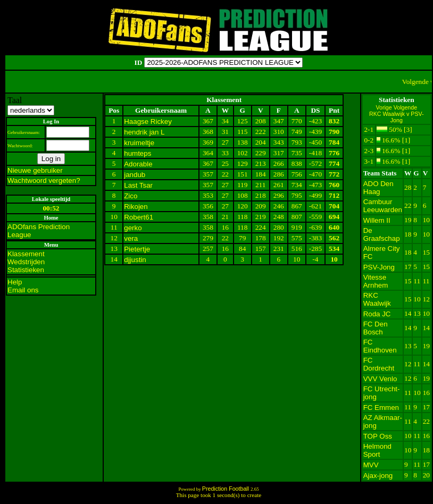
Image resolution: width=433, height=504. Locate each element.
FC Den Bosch (376, 328)
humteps (138, 153)
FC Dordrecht (379, 364)
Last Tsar (138, 185)
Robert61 (139, 217)
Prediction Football (226, 489)
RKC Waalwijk (377, 299)
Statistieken (26, 270)
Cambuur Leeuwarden (383, 206)
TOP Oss (378, 436)
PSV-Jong (379, 267)
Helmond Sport (377, 450)
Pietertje (137, 249)
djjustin (135, 260)
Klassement (26, 254)
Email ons (23, 290)
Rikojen (136, 207)
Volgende (405, 107)
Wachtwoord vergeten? (44, 180)
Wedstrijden (26, 262)
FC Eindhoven (380, 346)
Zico (131, 196)
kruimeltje (139, 143)
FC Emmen (381, 408)
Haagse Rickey (148, 121)
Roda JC (377, 314)
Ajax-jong (378, 476)
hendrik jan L (144, 132)
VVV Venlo (380, 379)
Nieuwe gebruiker (35, 170)
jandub (135, 175)
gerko (133, 228)
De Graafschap (382, 234)
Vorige (385, 107)
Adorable (138, 164)
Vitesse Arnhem (376, 281)
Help (15, 282)
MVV (371, 465)
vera (131, 238)
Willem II (377, 220)
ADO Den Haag (378, 188)
